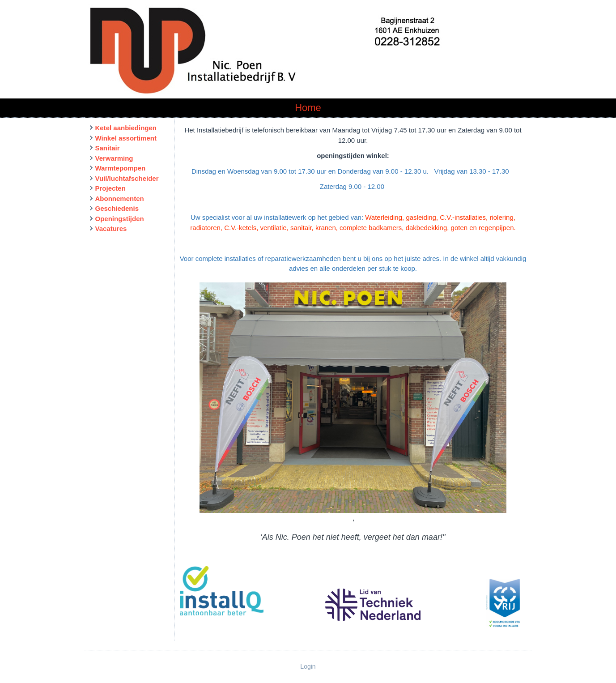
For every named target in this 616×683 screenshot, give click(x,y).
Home (308, 108)
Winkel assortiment (126, 138)
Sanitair (108, 148)
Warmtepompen (121, 168)
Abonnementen (120, 198)
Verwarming (114, 158)
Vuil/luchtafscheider (127, 178)
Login (308, 666)
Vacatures (111, 228)
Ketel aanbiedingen (126, 128)
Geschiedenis (117, 208)
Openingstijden (120, 219)
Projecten (110, 188)
